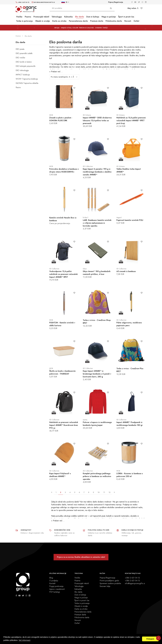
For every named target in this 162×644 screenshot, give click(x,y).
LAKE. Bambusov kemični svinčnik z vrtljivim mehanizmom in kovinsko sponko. (97, 223)
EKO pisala (20, 49)
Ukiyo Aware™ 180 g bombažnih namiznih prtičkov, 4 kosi (97, 273)
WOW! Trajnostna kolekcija (27, 79)
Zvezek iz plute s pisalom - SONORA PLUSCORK (61, 119)
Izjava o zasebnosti (57, 589)
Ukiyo (85, 269)
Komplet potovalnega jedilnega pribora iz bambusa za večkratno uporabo (97, 476)
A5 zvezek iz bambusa (126, 271)
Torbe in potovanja (24, 21)
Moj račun (133, 8)
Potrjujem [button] (150, 639)
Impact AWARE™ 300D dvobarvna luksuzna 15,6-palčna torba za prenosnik (97, 121)
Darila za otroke (59, 21)
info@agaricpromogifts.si (135, 583)
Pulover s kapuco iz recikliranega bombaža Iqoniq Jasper (97, 424)
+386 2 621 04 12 (132, 578)
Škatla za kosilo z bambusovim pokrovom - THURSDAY (62, 372)
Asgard (119, 218)
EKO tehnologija (22, 70)
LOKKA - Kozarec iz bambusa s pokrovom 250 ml (130, 475)
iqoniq (85, 420)
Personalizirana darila (78, 21)
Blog (51, 578)
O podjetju (54, 581)
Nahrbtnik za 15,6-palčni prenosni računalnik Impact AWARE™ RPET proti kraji (131, 121)
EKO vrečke (20, 58)
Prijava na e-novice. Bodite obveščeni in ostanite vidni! (81, 557)
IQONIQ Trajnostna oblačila (27, 83)
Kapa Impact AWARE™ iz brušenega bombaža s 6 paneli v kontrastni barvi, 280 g (97, 374)
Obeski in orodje (42, 21)
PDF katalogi (55, 592)
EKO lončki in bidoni (24, 62)
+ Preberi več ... (56, 72)
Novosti (128, 21)
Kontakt (52, 583)
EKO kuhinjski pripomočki (26, 66)
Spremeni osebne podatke (110, 583)
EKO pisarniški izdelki (24, 53)
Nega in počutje (109, 17)
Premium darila (97, 21)
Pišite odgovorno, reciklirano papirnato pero (129, 324)
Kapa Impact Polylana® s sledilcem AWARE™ (60, 475)
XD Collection (88, 166)
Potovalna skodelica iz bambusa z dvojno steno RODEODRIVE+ (64, 170)
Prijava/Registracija (116, 2)
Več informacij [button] (24, 640)
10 (99, 492)
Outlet (136, 21)
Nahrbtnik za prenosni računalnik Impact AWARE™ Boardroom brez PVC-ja (64, 425)
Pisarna (28, 17)
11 (104, 492)
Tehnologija (57, 17)
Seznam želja (105, 586)
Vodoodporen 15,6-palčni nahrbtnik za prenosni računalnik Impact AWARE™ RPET (63, 274)
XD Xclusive (87, 115)
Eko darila (80, 17)
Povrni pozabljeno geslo (109, 581)
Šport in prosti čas (126, 17)
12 (109, 492)
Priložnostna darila (114, 21)
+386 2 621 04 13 (132, 581)
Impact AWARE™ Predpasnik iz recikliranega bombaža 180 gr (130, 424)
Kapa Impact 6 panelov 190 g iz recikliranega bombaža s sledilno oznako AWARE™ (97, 172)
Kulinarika (68, 17)
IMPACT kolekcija (23, 75)
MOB (51, 115)
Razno (18, 87)
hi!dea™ (86, 218)
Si (64, 2)
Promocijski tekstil (41, 17)
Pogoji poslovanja (56, 586)
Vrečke (19, 17)
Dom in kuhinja (93, 17)
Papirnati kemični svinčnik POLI (130, 220)
